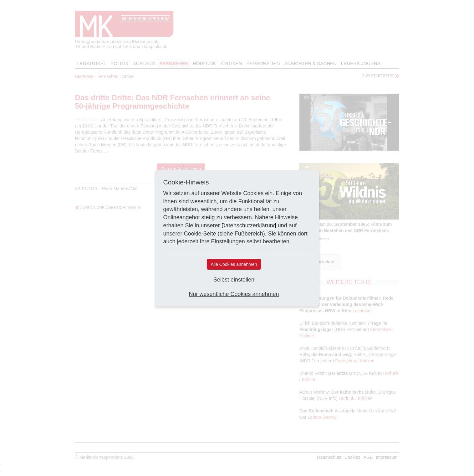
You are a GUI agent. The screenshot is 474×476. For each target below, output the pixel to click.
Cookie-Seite (200, 234)
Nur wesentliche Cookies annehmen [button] (234, 294)
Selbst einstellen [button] (234, 280)
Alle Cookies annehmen (234, 264)
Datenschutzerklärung (249, 225)
